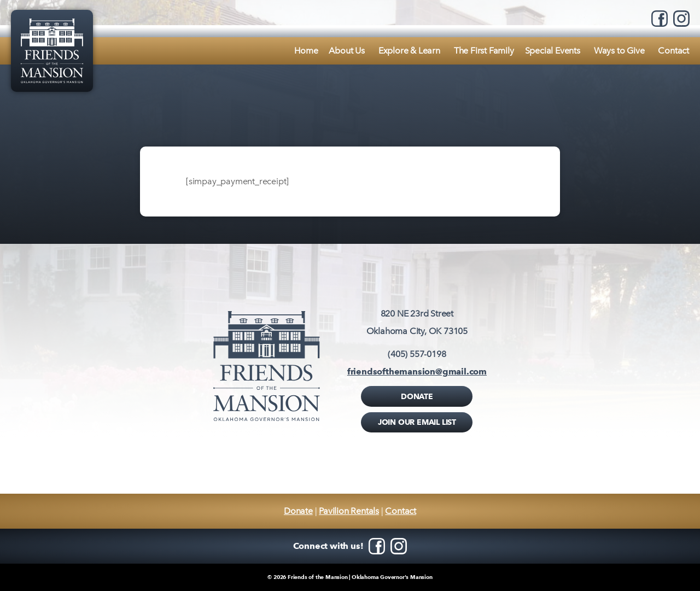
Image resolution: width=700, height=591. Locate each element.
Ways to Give (619, 51)
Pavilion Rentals (349, 511)
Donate (417, 396)
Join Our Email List (417, 422)
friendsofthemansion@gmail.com (417, 371)
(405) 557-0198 (417, 354)
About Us (346, 51)
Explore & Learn (409, 51)
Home (306, 51)
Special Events (553, 51)
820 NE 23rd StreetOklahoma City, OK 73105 (417, 322)
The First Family (484, 51)
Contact (673, 51)
